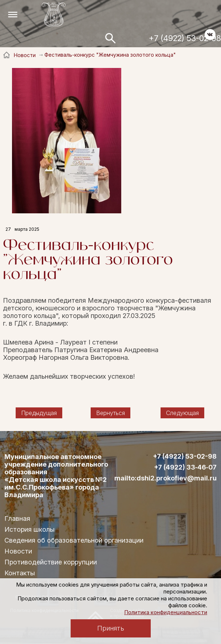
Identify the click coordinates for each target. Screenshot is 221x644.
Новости (18, 551)
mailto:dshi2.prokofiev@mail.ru (165, 478)
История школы (29, 529)
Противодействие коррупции (51, 562)
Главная (17, 518)
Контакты (20, 573)
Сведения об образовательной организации (74, 540)
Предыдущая (39, 413)
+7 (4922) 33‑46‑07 (185, 467)
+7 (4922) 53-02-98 (185, 38)
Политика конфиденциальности (166, 612)
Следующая (182, 413)
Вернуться (110, 413)
